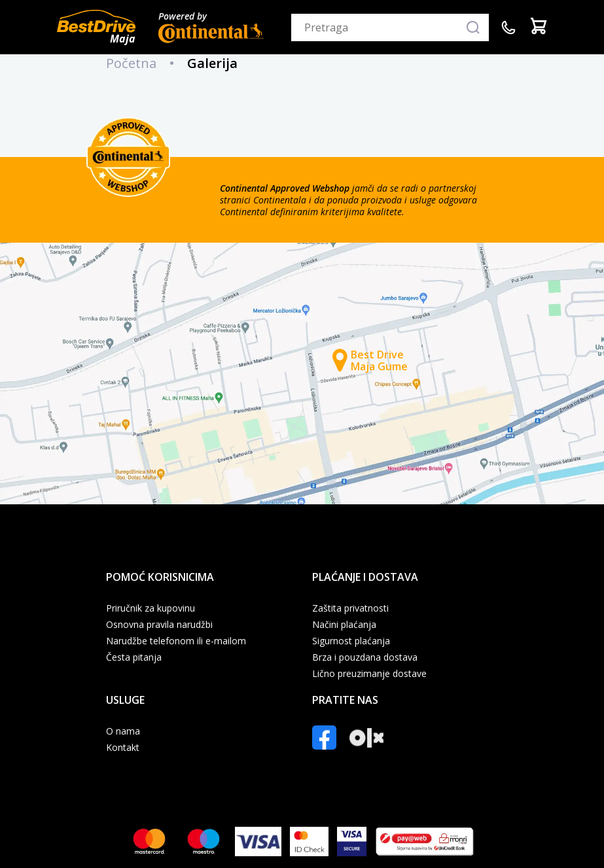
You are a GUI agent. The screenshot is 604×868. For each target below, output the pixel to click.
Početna (131, 63)
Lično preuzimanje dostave (369, 674)
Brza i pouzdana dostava (365, 657)
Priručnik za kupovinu (151, 608)
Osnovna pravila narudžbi (159, 625)
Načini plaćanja (344, 625)
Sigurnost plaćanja (351, 641)
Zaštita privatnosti (350, 608)
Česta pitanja (134, 657)
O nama (123, 731)
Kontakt (123, 748)
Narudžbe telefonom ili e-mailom (176, 641)
